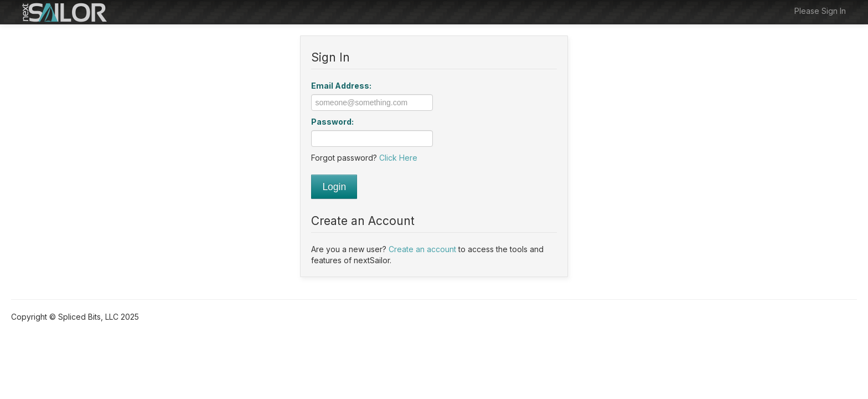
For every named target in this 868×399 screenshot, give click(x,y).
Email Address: (341, 86)
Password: (332, 122)
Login (334, 187)
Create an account (422, 249)
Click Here (398, 158)
